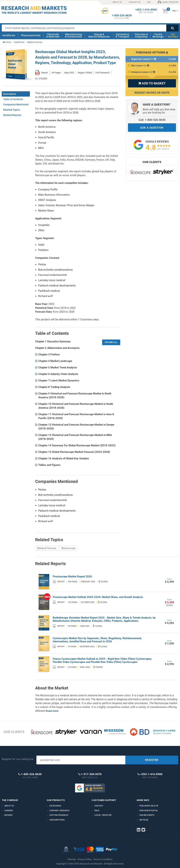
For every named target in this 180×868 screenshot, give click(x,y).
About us (9, 806)
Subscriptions (57, 820)
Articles (144, 820)
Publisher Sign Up (149, 806)
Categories (55, 806)
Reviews (9, 815)
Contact (99, 806)
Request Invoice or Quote (152, 93)
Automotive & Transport (122, 35)
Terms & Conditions (103, 859)
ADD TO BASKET (152, 83)
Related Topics (12, 110)
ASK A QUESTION (152, 128)
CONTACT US (135, 2)
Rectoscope (68, 548)
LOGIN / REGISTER (168, 2)
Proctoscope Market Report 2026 (72, 576)
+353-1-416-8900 (146, 10)
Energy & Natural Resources (99, 35)
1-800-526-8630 (122, 16)
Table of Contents (13, 99)
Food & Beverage (158, 35)
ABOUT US (117, 2)
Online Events (147, 815)
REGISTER (152, 760)
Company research (59, 811)
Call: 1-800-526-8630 (152, 120)
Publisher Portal (149, 811)
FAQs (97, 811)
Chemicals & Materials (53, 35)
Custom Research (59, 815)
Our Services (173, 35)
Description (10, 94)
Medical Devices (47, 548)
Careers (9, 811)
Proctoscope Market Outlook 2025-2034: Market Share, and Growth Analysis (98, 597)
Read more (52, 711)
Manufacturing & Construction (74, 35)
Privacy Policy (84, 859)
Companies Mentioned (16, 104)
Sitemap (72, 859)
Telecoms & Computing (141, 35)
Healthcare (9, 35)
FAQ (149, 2)
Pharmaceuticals (31, 35)
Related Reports (12, 115)
